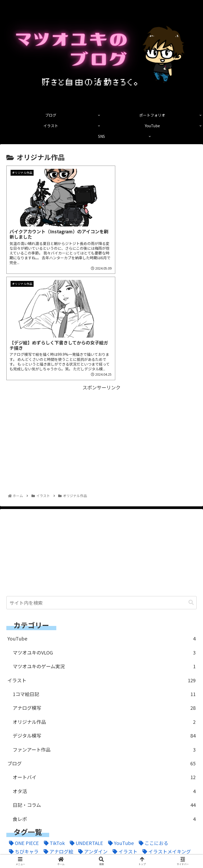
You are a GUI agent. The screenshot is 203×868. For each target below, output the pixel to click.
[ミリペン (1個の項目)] (64, 762)
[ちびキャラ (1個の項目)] (22, 737)
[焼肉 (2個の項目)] (72, 779)
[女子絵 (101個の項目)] (148, 771)
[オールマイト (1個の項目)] (25, 745)
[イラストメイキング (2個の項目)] (165, 737)
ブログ (101, 648)
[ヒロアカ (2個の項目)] (104, 754)
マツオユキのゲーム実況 (104, 551)
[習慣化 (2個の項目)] (149, 779)
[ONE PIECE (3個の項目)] (23, 728)
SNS (150, 851)
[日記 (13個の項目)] (51, 779)
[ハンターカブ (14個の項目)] (69, 754)
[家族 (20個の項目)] (15, 779)
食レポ (104, 704)
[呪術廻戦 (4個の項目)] (95, 771)
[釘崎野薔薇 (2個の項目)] (63, 788)
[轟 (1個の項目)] (13, 788)
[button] (191, 488)
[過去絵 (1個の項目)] (33, 788)
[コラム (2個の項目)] (156, 745)
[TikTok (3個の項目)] (53, 728)
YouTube (101, 524)
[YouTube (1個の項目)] (120, 728)
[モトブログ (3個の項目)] (96, 762)
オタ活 (104, 676)
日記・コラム (104, 690)
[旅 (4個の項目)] (33, 779)
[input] (101, 488)
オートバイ (104, 662)
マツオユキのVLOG (104, 538)
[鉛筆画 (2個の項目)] (93, 788)
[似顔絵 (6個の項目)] (68, 771)
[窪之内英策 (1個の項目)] (119, 779)
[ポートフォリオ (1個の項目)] (27, 762)
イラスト (101, 565)
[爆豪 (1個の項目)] (92, 779)
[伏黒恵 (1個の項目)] (43, 771)
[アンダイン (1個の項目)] (92, 737)
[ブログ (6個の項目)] (170, 754)
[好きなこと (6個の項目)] (178, 771)
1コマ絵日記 (104, 579)
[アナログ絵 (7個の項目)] (57, 737)
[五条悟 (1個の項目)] (18, 771)
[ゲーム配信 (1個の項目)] (96, 745)
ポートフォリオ (101, 843)
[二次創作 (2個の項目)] (159, 762)
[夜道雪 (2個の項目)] (123, 771)
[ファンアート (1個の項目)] (138, 754)
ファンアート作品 (104, 634)
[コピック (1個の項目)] (128, 745)
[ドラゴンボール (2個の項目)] (27, 754)
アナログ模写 (104, 593)
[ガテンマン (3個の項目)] (62, 745)
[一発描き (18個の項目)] (129, 762)
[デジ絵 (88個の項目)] (181, 745)
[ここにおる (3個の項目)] (152, 728)
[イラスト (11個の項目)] (124, 737)
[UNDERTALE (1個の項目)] (85, 728)
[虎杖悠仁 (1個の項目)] (177, 779)
